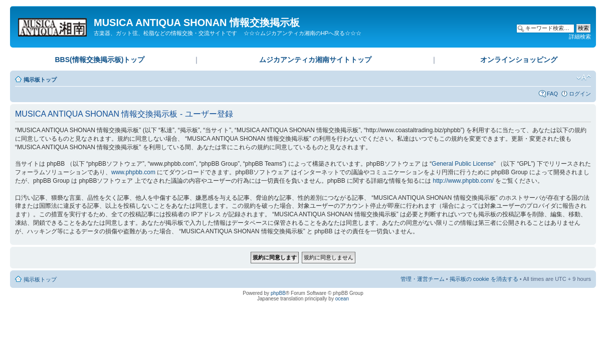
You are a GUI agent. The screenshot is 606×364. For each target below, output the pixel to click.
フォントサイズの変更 (584, 78)
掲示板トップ (40, 80)
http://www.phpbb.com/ (463, 181)
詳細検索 (580, 37)
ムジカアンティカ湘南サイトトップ (315, 60)
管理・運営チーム (423, 279)
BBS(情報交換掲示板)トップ (99, 60)
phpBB (278, 293)
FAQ (552, 94)
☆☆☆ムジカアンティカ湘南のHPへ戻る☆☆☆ (302, 33)
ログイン (580, 94)
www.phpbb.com (133, 172)
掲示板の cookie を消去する (484, 279)
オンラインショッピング (519, 60)
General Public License (462, 164)
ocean (342, 299)
